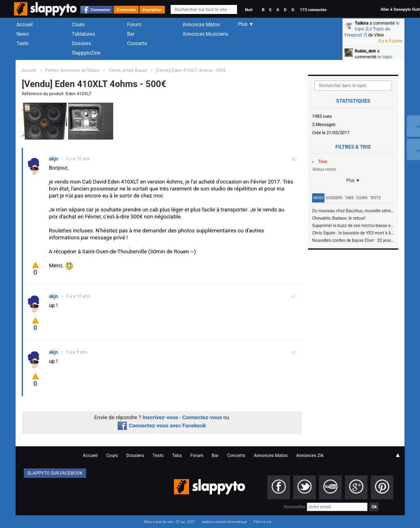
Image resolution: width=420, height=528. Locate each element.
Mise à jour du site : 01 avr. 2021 (169, 522)
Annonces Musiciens (205, 34)
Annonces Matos (201, 25)
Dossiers (81, 44)
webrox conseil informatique (224, 522)
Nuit (249, 10)
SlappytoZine (86, 53)
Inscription (152, 10)
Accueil (25, 25)
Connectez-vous (202, 417)
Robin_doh (365, 51)
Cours (78, 25)
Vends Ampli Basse (128, 70)
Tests (22, 44)
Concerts (137, 44)
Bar (131, 34)
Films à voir (262, 522)
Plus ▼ (353, 180)
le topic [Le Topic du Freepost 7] (372, 29)
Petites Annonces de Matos (72, 70)
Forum (134, 25)
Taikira (362, 23)
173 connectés (313, 10)
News (23, 34)
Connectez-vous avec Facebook (162, 426)
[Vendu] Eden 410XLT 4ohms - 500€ (191, 70)
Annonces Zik (310, 456)
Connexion (100, 10)
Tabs (349, 198)
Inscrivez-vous (160, 417)
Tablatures (83, 34)
